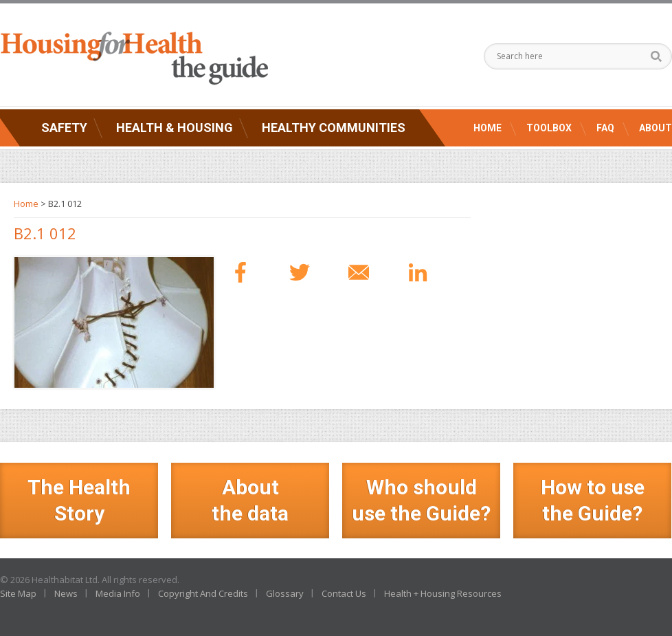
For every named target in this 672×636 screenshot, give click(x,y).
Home (488, 128)
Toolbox (549, 128)
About (656, 128)
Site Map (18, 593)
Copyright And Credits (203, 593)
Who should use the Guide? (421, 500)
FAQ (605, 128)
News (66, 593)
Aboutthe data (250, 500)
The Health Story (79, 500)
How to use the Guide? (593, 500)
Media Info (118, 593)
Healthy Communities (334, 128)
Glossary (285, 593)
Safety (64, 128)
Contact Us (344, 593)
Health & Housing (175, 128)
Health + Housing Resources (443, 593)
